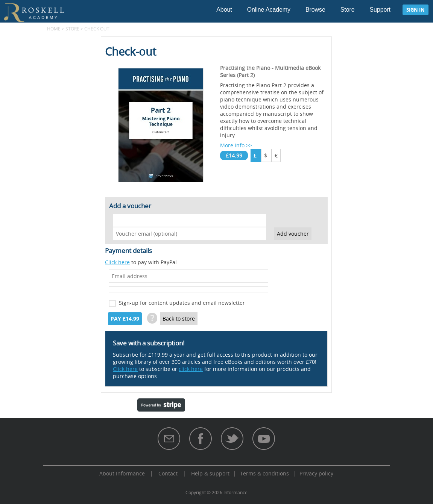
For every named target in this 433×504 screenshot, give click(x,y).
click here (191, 369)
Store (348, 10)
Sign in (416, 10)
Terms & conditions (264, 473)
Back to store (179, 319)
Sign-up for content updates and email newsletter (182, 303)
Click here (117, 262)
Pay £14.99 (125, 319)
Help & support (210, 473)
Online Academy (269, 10)
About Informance (122, 473)
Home (54, 29)
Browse (315, 10)
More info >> (236, 145)
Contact (168, 473)
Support (380, 10)
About (224, 10)
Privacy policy (316, 473)
